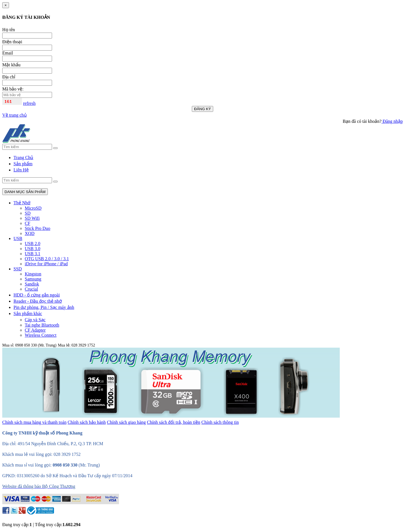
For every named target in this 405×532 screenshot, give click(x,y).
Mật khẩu (11, 65)
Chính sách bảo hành (87, 422)
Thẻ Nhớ (22, 203)
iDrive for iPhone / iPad (46, 264)
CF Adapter (35, 330)
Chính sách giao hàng (126, 422)
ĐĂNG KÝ (202, 109)
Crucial (31, 289)
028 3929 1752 (83, 345)
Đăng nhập (392, 121)
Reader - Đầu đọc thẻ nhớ (38, 301)
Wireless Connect (41, 335)
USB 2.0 (32, 244)
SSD (18, 269)
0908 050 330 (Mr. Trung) (36, 345)
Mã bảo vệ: (13, 89)
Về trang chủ (14, 115)
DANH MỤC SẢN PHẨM (25, 192)
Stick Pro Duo (38, 228)
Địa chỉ (9, 77)
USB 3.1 (32, 254)
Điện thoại (12, 42)
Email (8, 53)
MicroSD (33, 208)
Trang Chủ (23, 158)
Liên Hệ (21, 170)
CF (28, 223)
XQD (30, 233)
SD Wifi (32, 218)
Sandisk (32, 284)
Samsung (33, 279)
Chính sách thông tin (220, 422)
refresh (29, 103)
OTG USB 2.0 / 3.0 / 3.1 (47, 259)
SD (28, 213)
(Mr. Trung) (89, 465)
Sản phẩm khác (28, 313)
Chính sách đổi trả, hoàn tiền (174, 422)
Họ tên (9, 30)
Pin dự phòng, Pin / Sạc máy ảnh (44, 307)
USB (18, 238)
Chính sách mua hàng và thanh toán (34, 422)
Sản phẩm (23, 164)
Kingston (33, 274)
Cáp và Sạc (35, 320)
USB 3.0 (32, 249)
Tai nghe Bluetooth (42, 325)
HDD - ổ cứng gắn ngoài (37, 295)
